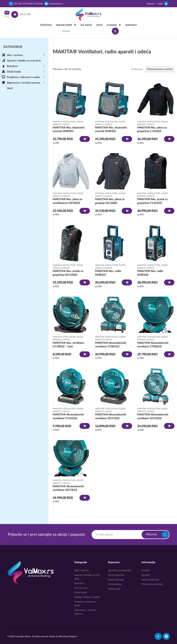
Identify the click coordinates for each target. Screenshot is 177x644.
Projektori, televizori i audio (23, 77)
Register (151, 4)
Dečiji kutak (14, 72)
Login (163, 4)
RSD (7, 13)
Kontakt (131, 25)
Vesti (99, 25)
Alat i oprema (15, 55)
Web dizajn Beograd (68, 636)
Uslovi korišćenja (150, 580)
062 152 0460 (36, 4)
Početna (46, 25)
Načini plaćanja (116, 580)
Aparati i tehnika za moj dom (24, 61)
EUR (7, 16)
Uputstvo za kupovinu (120, 570)
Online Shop (64, 25)
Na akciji (86, 25)
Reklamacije (114, 589)
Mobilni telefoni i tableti (87, 597)
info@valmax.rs (54, 4)
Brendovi (12, 66)
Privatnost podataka (152, 584)
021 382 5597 (18, 4)
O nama (112, 25)
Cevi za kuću (81, 588)
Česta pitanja (115, 584)
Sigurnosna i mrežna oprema (24, 83)
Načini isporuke (116, 575)
